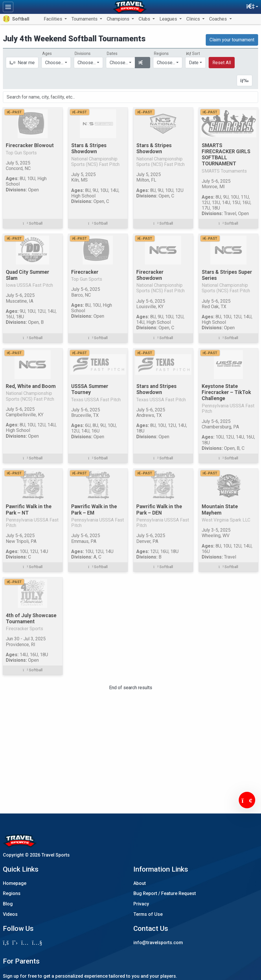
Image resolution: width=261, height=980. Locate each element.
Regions (12, 893)
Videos (10, 914)
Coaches (219, 19)
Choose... (166, 63)
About (140, 883)
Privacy (141, 904)
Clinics (194, 19)
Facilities (54, 19)
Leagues (169, 19)
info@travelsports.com (158, 943)
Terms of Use (148, 914)
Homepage (15, 883)
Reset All (222, 63)
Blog (8, 904)
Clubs (145, 19)
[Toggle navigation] (8, 7)
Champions (119, 19)
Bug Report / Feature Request (165, 893)
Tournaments (85, 19)
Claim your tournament (232, 40)
